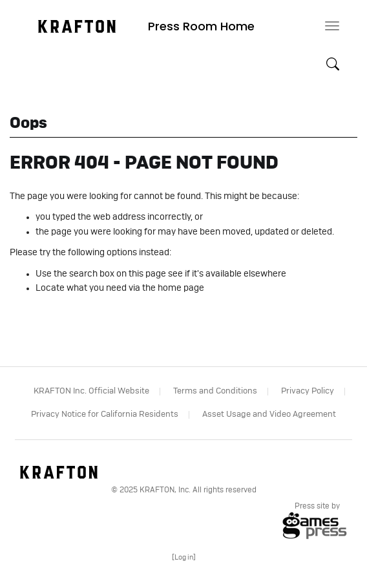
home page (181, 288)
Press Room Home (201, 26)
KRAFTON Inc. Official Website (91, 391)
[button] (333, 65)
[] (184, 557)
